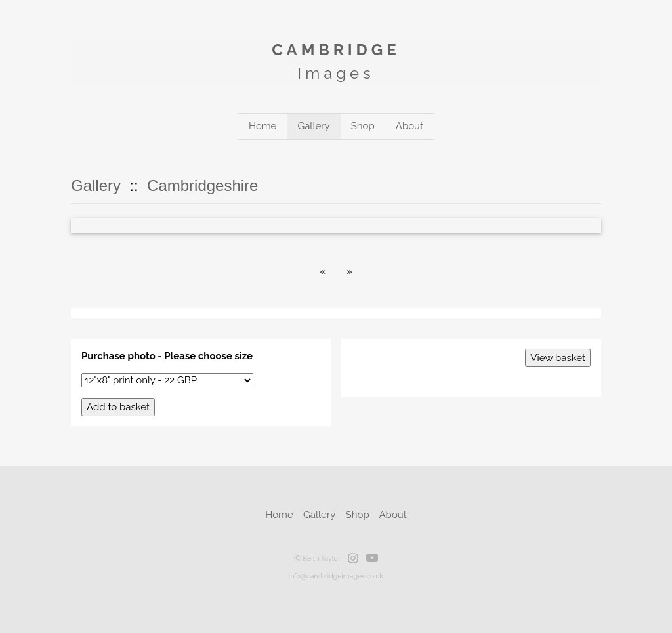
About (409, 126)
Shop (363, 126)
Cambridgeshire (202, 186)
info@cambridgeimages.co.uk (336, 576)
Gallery (313, 126)
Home (262, 126)
